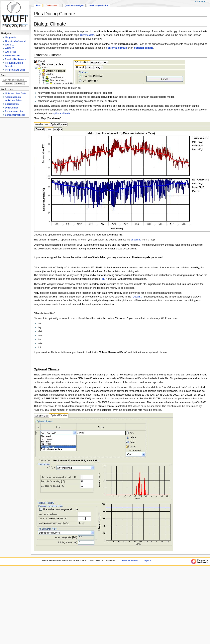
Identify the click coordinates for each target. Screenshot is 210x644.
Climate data (87, 35)
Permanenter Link (14, 111)
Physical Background (16, 59)
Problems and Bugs (15, 70)
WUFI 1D (10, 45)
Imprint (147, 560)
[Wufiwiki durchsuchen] (15, 80)
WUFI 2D (10, 48)
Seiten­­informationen (15, 115)
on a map (136, 240)
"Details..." (138, 297)
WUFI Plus (10, 52)
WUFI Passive (12, 55)
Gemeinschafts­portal (15, 41)
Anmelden (200, 2)
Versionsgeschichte (99, 5)
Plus (38, 5)
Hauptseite (10, 37)
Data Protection (130, 560)
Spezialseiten (12, 104)
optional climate (61, 113)
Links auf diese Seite (16, 93)
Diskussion (51, 5)
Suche (4, 75)
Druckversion (12, 108)
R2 (103, 279)
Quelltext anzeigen (74, 5)
